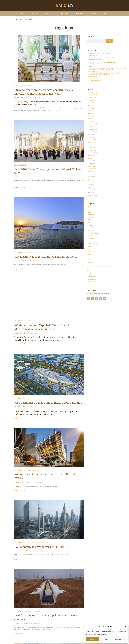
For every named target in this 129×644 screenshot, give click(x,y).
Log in (90, 274)
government (91, 230)
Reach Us (93, 13)
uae (29, 252)
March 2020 (91, 137)
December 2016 (92, 195)
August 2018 (92, 177)
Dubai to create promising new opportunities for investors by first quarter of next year (44, 92)
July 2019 (91, 158)
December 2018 (92, 169)
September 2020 (92, 129)
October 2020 (92, 126)
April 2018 (91, 187)
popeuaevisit (91, 249)
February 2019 (92, 163)
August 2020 (92, 132)
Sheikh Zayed (92, 252)
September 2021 (92, 100)
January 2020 (92, 142)
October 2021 (92, 98)
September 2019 (92, 153)
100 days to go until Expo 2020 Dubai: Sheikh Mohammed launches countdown (42, 327)
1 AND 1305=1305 (93, 79)
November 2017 (92, 190)
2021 (16, 252)
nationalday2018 (93, 244)
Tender (105, 13)
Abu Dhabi (21, 252)
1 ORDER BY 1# (92, 58)
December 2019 (92, 145)
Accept (92, 639)
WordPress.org (92, 282)
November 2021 (92, 95)
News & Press (79, 13)
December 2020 (92, 121)
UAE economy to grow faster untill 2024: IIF (41, 547)
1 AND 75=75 (92, 54)
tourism (90, 254)
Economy (90, 225)
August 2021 (92, 103)
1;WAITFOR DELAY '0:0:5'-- (96, 62)
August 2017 (92, 192)
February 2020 (92, 140)
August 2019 (92, 156)
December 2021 (92, 92)
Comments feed (92, 279)
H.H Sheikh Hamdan (93, 233)
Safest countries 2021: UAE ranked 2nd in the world (46, 257)
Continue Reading (56, 110)
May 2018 (91, 184)
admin (28, 98)
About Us (34, 13)
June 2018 (91, 182)
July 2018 (91, 179)
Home (23, 13)
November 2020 (92, 124)
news (26, 321)
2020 (89, 209)
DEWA (25, 611)
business (17, 86)
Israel (89, 241)
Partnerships (63, 13)
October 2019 (92, 150)
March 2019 (91, 161)
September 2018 (92, 174)
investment (28, 86)
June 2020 (91, 134)
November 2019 (92, 148)
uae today (34, 252)
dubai (22, 86)
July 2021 (91, 105)
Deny (106, 639)
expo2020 (21, 165)
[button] (126, 627)
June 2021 (91, 108)
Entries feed (91, 276)
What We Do (48, 13)
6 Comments (34, 261)
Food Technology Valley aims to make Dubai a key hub (48, 403)
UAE (25, 165)
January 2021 (92, 119)
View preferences (120, 639)
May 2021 (91, 111)
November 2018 (92, 171)
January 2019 (92, 166)
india (89, 236)
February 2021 (92, 116)
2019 (89, 207)
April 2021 (91, 113)
